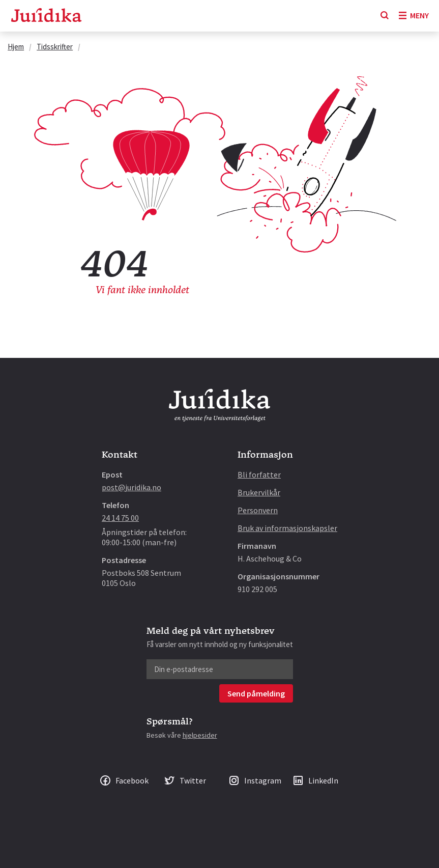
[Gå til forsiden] (46, 16)
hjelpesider (200, 735)
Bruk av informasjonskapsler (287, 528)
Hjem (16, 47)
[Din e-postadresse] (220, 669)
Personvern (258, 510)
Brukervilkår (259, 492)
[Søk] (385, 16)
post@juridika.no (131, 487)
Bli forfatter (259, 474)
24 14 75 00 (120, 518)
